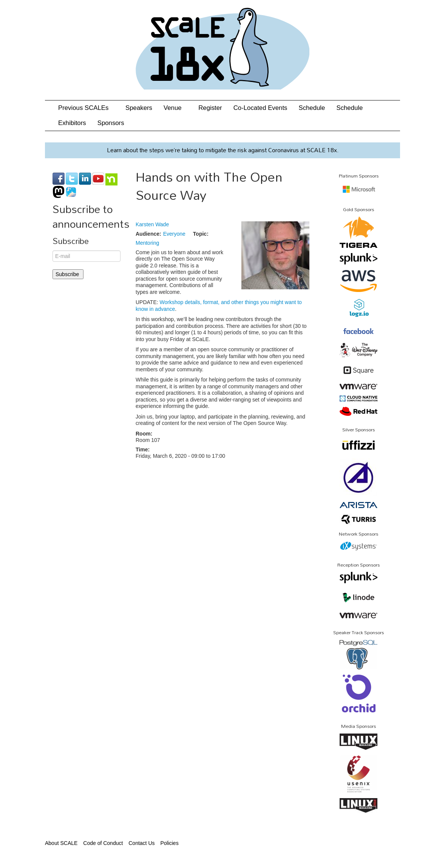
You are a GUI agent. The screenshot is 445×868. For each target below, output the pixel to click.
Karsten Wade (152, 224)
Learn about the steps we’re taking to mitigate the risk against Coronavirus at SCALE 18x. (223, 150)
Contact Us (141, 843)
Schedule (312, 108)
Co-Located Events (260, 108)
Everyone (174, 234)
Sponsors (111, 123)
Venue (175, 108)
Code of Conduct (103, 843)
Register (210, 108)
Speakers (139, 108)
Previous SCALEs (86, 108)
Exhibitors (72, 123)
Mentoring (147, 243)
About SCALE (61, 843)
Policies (169, 843)
